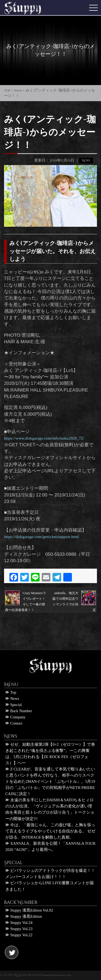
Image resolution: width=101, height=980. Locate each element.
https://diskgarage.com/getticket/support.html (41, 537)
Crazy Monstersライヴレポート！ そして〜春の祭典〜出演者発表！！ (26, 599)
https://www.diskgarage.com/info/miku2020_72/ (44, 438)
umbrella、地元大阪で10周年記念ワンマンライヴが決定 (74, 599)
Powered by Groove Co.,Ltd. (57, 975)
